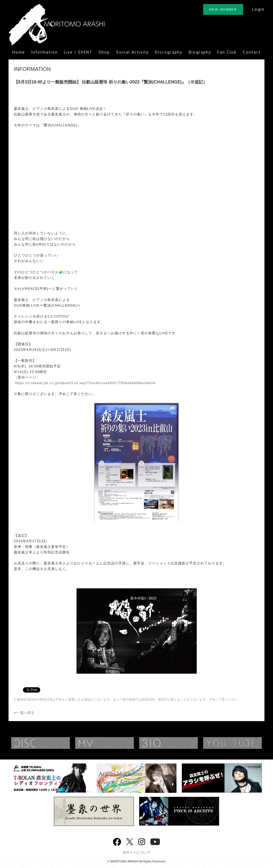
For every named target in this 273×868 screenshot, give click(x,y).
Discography (169, 52)
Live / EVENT (78, 52)
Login (258, 9)
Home (19, 52)
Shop (104, 52)
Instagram (142, 841)
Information (45, 52)
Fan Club (227, 52)
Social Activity (133, 52)
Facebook (117, 841)
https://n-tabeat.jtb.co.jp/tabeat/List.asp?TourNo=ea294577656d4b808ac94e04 (85, 383)
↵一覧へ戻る (24, 713)
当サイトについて (136, 852)
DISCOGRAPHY (51, 743)
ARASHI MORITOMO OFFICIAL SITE (57, 25)
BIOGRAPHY (179, 743)
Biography (200, 52)
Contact (252, 52)
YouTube (155, 841)
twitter (130, 841)
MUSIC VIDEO (115, 743)
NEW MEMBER (223, 9)
